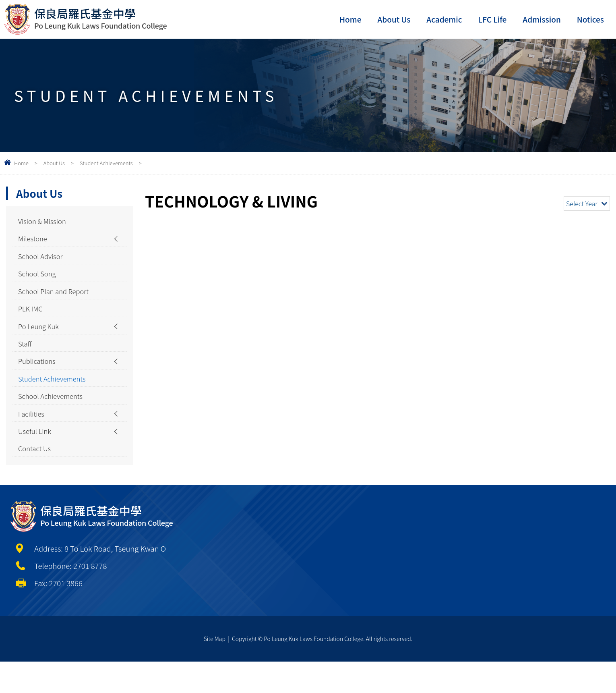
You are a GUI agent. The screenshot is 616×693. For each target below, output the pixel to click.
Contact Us (36, 479)
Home (350, 19)
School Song (39, 282)
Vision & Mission (45, 222)
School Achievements (54, 420)
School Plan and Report (58, 301)
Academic (444, 19)
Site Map (215, 670)
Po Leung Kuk (41, 341)
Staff (26, 361)
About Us (394, 19)
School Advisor (43, 262)
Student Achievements (106, 163)
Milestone (34, 242)
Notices (590, 19)
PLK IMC (32, 321)
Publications (39, 380)
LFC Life (493, 19)
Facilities (33, 440)
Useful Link (37, 459)
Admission (542, 19)
